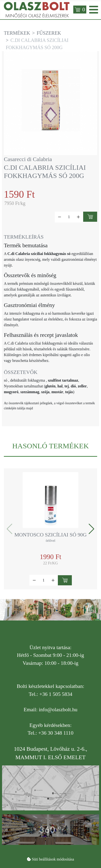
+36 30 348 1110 (56, 733)
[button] (91, 529)
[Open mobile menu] (94, 10)
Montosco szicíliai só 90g (51, 535)
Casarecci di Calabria (28, 159)
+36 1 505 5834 (56, 694)
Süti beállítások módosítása (53, 859)
